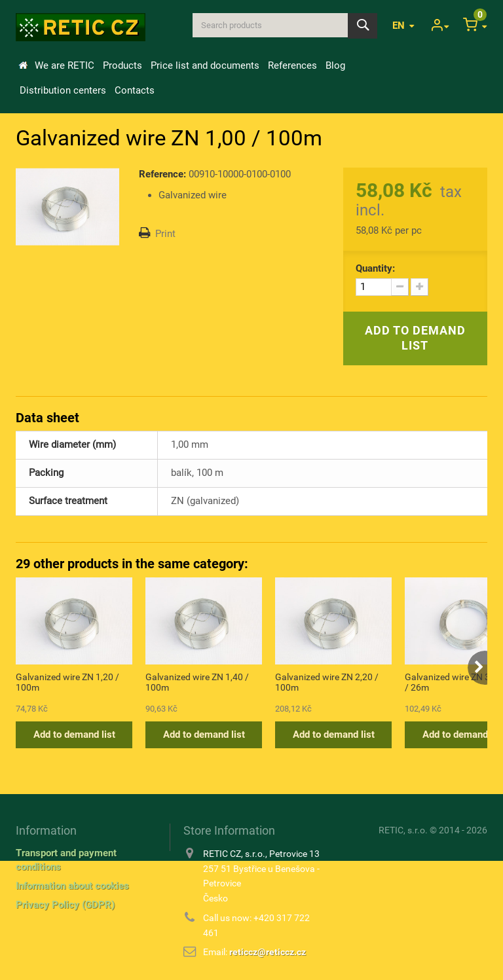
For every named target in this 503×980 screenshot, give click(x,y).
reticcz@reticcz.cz (268, 952)
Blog (335, 65)
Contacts (135, 90)
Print (165, 234)
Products (122, 65)
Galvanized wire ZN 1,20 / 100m (67, 682)
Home (23, 65)
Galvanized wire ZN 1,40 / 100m (197, 682)
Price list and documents (205, 65)
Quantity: (375, 268)
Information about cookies (72, 886)
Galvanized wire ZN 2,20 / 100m (327, 682)
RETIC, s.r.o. (403, 830)
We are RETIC (65, 65)
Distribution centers (63, 90)
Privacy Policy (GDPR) (65, 905)
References (292, 65)
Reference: (162, 174)
